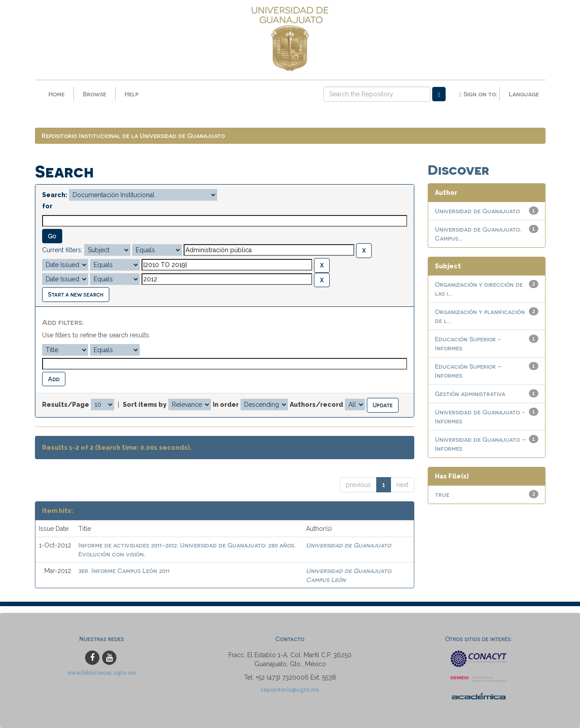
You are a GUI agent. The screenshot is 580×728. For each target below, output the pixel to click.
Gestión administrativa (470, 394)
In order (226, 405)
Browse (95, 94)
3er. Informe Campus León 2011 (124, 571)
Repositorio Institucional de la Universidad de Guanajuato (133, 136)
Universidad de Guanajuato (348, 545)
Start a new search (76, 294)
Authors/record (316, 405)
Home (56, 94)
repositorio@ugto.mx (290, 690)
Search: (55, 195)
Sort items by (145, 405)
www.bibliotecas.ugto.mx (102, 673)
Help (131, 94)
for (47, 206)
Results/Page (66, 405)
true (442, 494)
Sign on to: (478, 94)
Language (524, 94)
